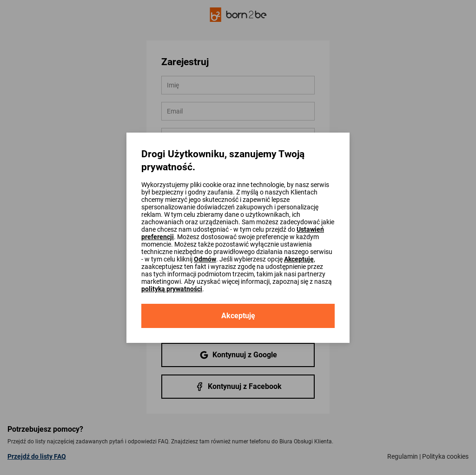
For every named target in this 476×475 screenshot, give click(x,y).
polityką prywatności (172, 289)
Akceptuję (299, 259)
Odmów (205, 259)
